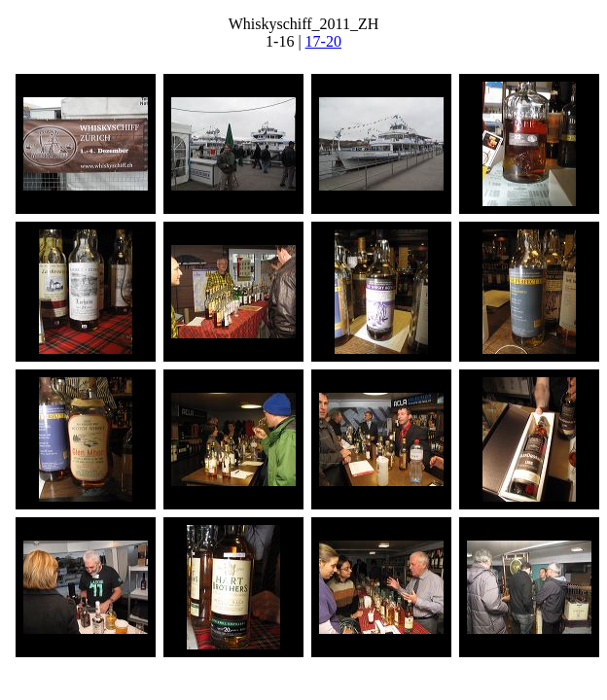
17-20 (323, 41)
